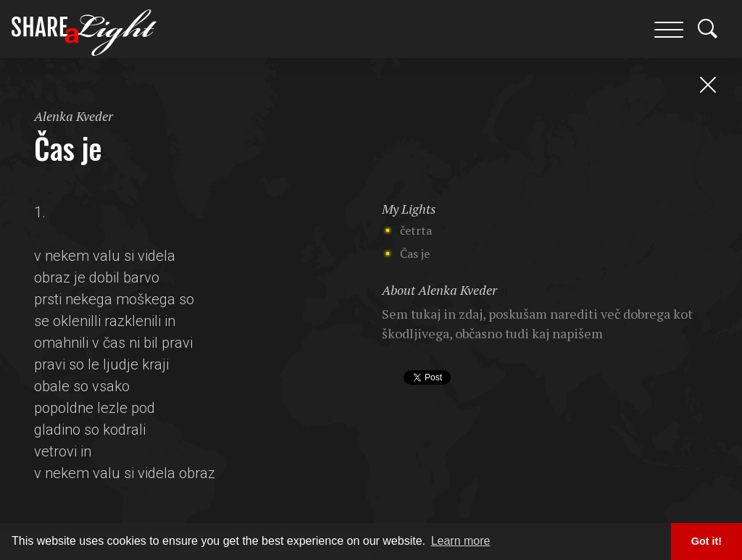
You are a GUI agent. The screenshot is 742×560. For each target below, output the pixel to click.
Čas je (415, 254)
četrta (416, 230)
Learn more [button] (461, 541)
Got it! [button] (706, 541)
